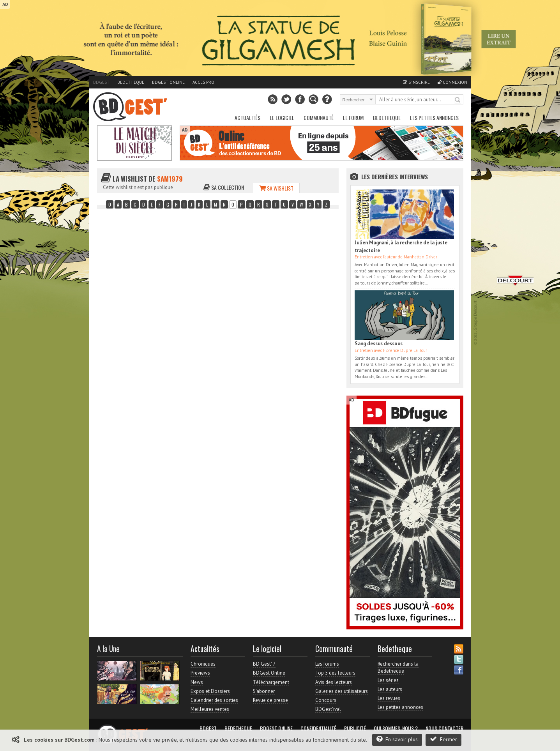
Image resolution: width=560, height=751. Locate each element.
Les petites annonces (434, 118)
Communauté (319, 118)
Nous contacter (444, 728)
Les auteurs (390, 689)
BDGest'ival (328, 709)
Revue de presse (270, 700)
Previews (200, 673)
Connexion (452, 82)
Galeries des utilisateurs (342, 691)
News (197, 682)
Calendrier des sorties (214, 700)
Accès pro (203, 82)
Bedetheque (131, 82)
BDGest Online (168, 82)
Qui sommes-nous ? (396, 728)
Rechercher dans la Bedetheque (398, 667)
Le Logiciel (282, 118)
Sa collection (224, 187)
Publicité (355, 728)
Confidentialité (318, 728)
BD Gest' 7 (264, 664)
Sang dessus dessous (379, 344)
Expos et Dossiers (210, 691)
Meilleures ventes (210, 709)
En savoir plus (397, 739)
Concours (326, 700)
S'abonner (264, 691)
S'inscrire (416, 82)
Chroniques (203, 664)
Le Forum (353, 118)
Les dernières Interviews (395, 177)
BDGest (101, 82)
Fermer (443, 739)
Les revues (389, 698)
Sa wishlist (276, 188)
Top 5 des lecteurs (335, 673)
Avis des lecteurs (334, 682)
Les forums (327, 664)
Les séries (388, 680)
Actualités (247, 118)
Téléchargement (271, 682)
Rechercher (458, 100)
